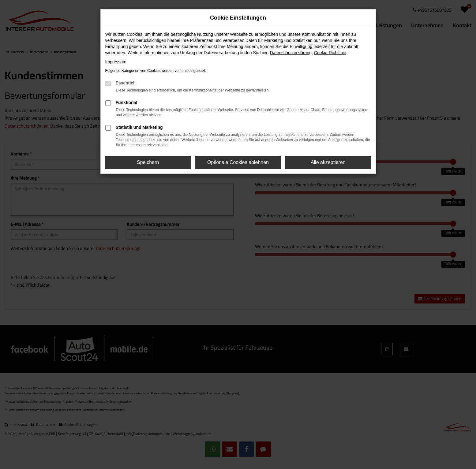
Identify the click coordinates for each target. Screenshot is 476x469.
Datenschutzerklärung (291, 53)
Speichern (148, 162)
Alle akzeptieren (328, 162)
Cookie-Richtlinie (330, 53)
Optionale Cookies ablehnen (238, 162)
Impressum (116, 62)
